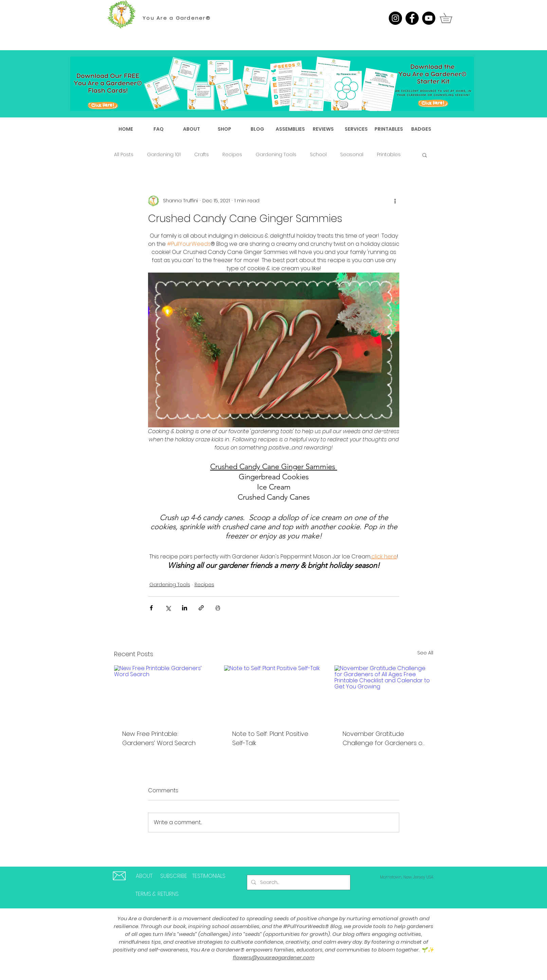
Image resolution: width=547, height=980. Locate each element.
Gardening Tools (276, 155)
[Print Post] (218, 608)
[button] (451, 18)
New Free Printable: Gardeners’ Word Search (159, 738)
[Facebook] (412, 18)
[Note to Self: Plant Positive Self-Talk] (273, 693)
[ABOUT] (144, 876)
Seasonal (352, 155)
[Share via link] (201, 608)
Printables (389, 155)
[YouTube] (429, 18)
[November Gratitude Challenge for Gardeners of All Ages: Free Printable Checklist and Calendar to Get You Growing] (384, 693)
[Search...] (298, 882)
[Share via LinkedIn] (185, 608)
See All (425, 653)
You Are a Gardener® (177, 18)
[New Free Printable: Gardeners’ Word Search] (163, 693)
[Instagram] (395, 18)
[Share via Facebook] (151, 608)
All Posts (124, 155)
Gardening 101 (164, 155)
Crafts (202, 155)
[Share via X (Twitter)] (168, 608)
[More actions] (395, 201)
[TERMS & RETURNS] (157, 894)
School (318, 155)
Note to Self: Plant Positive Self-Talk (270, 738)
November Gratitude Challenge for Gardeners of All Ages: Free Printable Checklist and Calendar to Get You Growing (384, 738)
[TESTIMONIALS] (209, 876)
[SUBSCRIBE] (174, 876)
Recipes (232, 155)
